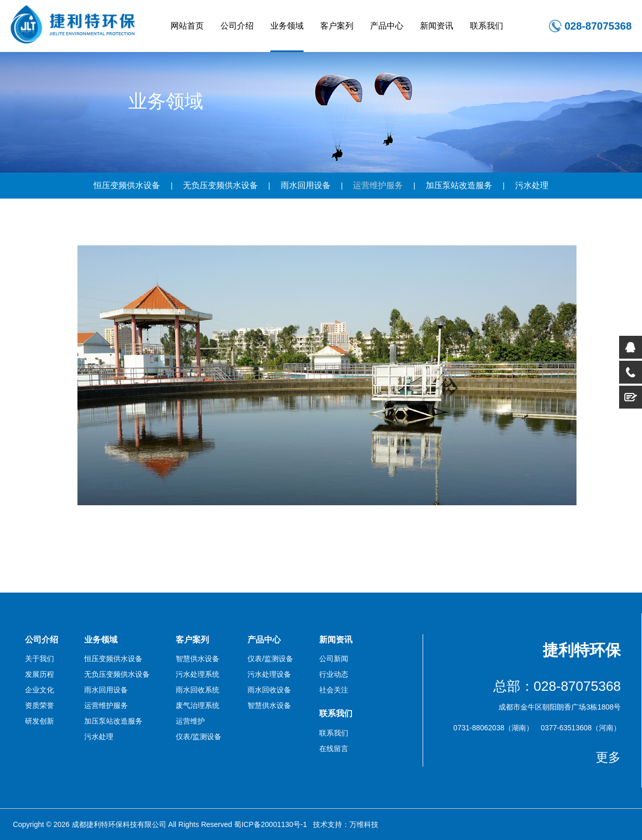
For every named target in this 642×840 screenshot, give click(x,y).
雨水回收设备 (269, 690)
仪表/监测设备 (199, 737)
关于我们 (40, 659)
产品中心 (387, 26)
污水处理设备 (269, 674)
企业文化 (40, 690)
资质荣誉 (40, 705)
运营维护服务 (378, 185)
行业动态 (334, 674)
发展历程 (40, 674)
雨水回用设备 (306, 185)
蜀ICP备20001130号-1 (270, 824)
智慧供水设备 (198, 659)
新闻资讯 (437, 26)
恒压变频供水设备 (127, 185)
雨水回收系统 (198, 690)
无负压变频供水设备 (220, 185)
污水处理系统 (198, 674)
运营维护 (190, 721)
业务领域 (287, 26)
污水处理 (532, 185)
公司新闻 (334, 659)
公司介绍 (237, 26)
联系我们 (487, 26)
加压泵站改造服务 (459, 185)
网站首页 (187, 26)
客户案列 (337, 26)
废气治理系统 (198, 705)
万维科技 (364, 824)
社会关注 (334, 690)
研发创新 (40, 721)
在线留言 (334, 749)
